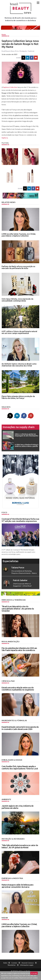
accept (34, 973)
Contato (14, 963)
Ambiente (6, 799)
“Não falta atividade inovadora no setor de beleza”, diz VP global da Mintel (20, 846)
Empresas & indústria (12, 878)
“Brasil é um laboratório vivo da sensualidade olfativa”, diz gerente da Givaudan (18, 609)
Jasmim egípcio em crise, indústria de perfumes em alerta (18, 807)
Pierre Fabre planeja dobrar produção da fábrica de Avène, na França (18, 397)
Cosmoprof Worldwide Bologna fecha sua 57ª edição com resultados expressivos (20, 520)
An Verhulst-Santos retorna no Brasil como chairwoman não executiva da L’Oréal (19, 365)
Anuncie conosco (28, 963)
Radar (4, 35)
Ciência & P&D (8, 681)
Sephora (5, 138)
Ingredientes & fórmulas (14, 720)
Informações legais (27, 965)
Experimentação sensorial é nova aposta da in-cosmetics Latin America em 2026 (20, 728)
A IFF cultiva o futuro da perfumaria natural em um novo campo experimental (19, 332)
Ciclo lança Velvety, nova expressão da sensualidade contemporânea (17, 300)
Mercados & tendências (14, 600)
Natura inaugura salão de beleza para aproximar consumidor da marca (17, 886)
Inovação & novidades (13, 839)
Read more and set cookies (29, 978)
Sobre (5, 963)
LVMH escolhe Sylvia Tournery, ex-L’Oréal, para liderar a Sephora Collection (19, 235)
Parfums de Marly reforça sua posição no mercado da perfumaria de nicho (18, 267)
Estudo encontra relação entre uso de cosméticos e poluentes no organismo (18, 689)
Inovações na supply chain (19, 427)
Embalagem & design (12, 760)
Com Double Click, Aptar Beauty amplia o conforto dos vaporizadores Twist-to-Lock (20, 767)
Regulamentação (11, 641)
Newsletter (12, 965)
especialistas (11, 561)
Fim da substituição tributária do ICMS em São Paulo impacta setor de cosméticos (19, 649)
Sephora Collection (10, 87)
